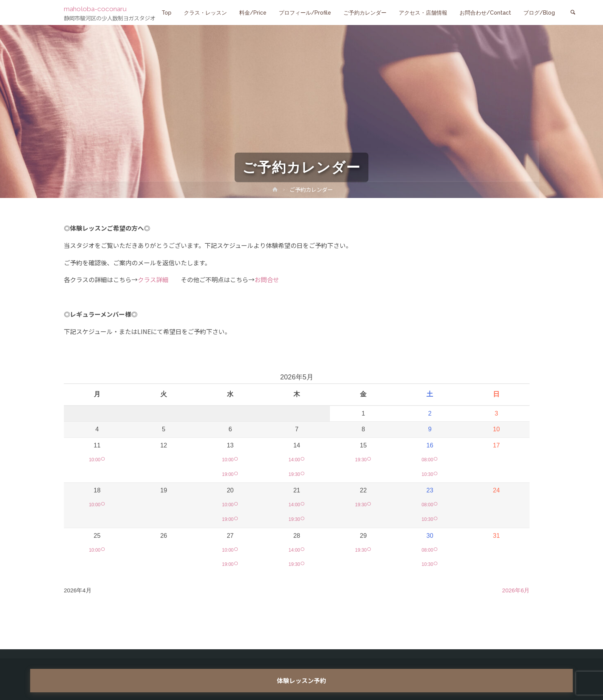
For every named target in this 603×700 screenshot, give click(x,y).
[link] (573, 13)
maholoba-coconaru (99, 8)
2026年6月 (516, 590)
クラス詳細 (153, 279)
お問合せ (267, 279)
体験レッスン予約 (301, 680)
